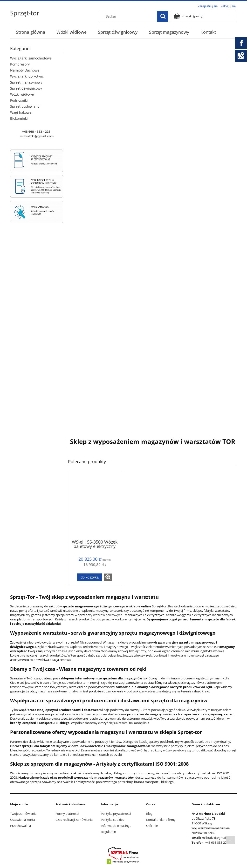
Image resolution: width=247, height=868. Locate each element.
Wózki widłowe (22, 94)
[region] (152, 236)
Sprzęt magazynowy (26, 82)
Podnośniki (19, 100)
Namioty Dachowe (25, 70)
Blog (149, 814)
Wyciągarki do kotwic (27, 76)
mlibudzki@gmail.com (218, 838)
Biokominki (19, 118)
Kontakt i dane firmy (161, 820)
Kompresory (20, 64)
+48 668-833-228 (217, 842)
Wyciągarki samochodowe (31, 58)
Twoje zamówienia (23, 814)
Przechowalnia (21, 826)
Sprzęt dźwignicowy (26, 88)
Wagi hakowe (21, 112)
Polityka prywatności (116, 814)
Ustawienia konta (23, 820)
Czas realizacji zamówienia (74, 820)
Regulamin (108, 832)
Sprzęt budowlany (25, 106)
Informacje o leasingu (116, 826)
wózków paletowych (108, 615)
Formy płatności (67, 814)
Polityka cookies (112, 820)
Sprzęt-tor (25, 13)
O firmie (152, 826)
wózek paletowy (174, 750)
